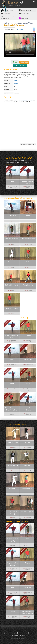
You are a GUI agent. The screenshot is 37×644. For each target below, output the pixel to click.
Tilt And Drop (12, 216)
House (27, 539)
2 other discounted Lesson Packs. (24, 100)
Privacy (30, 633)
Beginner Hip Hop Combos (13, 564)
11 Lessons (23, 371)
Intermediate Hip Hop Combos (28, 409)
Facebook (15, 636)
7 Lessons (23, 347)
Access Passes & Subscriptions (8, 18)
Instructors (6, 13)
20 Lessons (23, 526)
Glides (13, 181)
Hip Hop (16, 81)
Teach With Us (21, 633)
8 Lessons (23, 395)
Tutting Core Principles (12, 308)
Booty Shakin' (28, 360)
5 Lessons (8, 169)
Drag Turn (28, 262)
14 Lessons (23, 169)
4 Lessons (23, 323)
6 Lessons (8, 550)
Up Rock (27, 442)
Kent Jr (16, 83)
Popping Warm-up (13, 465)
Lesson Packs (7, 10)
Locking (12, 384)
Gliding (28, 216)
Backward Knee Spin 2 (12, 285)
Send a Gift (24, 18)
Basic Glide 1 (13, 489)
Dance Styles (24, 13)
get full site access (20, 65)
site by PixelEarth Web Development (18, 638)
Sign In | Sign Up (15, 6)
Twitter (23, 636)
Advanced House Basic (12, 239)
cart (24, 62)
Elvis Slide (27, 465)
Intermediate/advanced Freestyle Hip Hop (12, 409)
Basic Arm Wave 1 (13, 442)
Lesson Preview (9, 29)
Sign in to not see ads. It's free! (28, 144)
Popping (28, 335)
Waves (28, 384)
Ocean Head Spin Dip (27, 512)
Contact (7, 633)
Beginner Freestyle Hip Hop (27, 182)
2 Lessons (7, 395)
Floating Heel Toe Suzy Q (13, 513)
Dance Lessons (25, 10)
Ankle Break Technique (28, 239)
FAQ (13, 633)
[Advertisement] (18, 125)
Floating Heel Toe (27, 489)
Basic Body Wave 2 (12, 262)
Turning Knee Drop (28, 285)
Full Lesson (20, 29)
